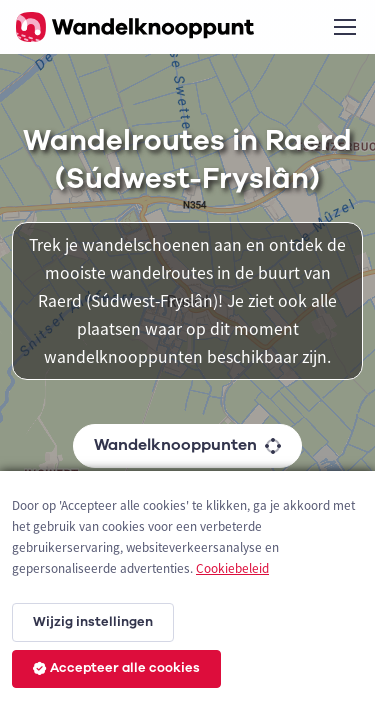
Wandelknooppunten (187, 445)
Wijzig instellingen (93, 622)
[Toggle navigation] (344, 27)
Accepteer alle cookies (116, 668)
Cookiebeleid (232, 568)
